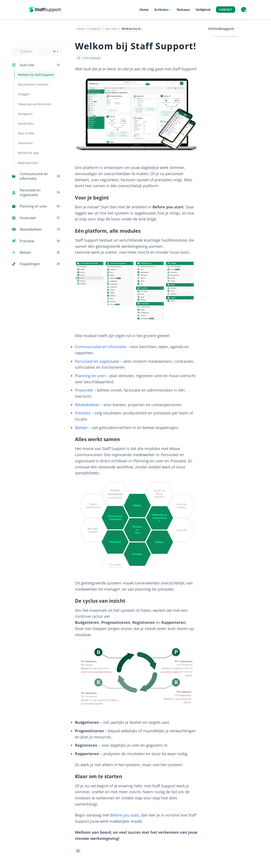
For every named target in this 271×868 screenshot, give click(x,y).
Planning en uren (90, 376)
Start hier (111, 29)
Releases (183, 9)
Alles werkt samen (230, 58)
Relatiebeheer (87, 405)
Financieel (84, 390)
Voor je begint (226, 37)
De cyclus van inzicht (231, 69)
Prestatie (83, 413)
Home (144, 9)
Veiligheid (203, 9)
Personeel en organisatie (97, 361)
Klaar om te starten (230, 80)
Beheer (81, 428)
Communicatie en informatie (101, 347)
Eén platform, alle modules (236, 48)
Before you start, (125, 815)
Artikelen (163, 10)
